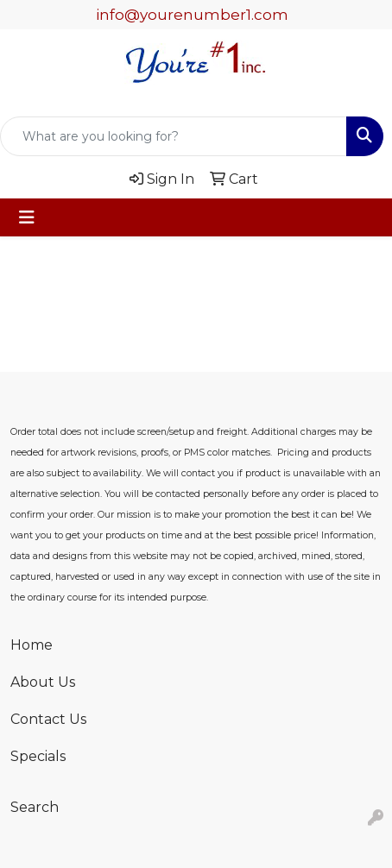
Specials (38, 756)
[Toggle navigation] (27, 217)
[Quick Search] (174, 136)
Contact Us (48, 719)
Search (35, 807)
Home (32, 645)
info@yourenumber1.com (192, 15)
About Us (43, 682)
